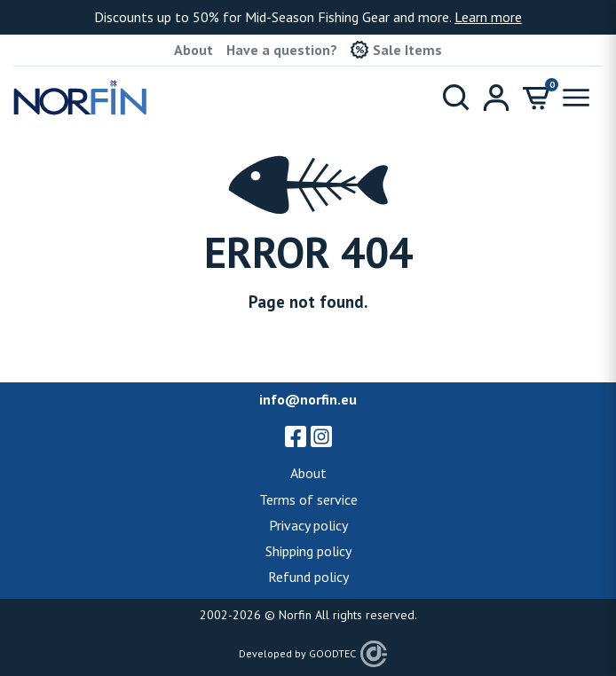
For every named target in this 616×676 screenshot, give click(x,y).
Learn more (488, 17)
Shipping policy (308, 551)
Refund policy (308, 577)
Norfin (295, 615)
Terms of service (308, 499)
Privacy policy (308, 525)
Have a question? (282, 50)
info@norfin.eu (308, 399)
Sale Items (396, 50)
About (193, 50)
